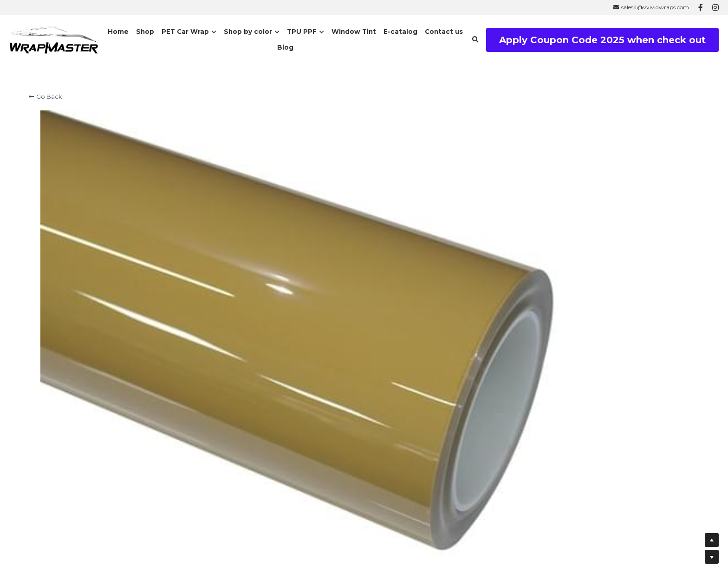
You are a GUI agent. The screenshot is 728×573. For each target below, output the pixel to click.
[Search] (475, 40)
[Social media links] (701, 7)
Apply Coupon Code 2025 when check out (602, 40)
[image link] (54, 39)
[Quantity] (582, 343)
